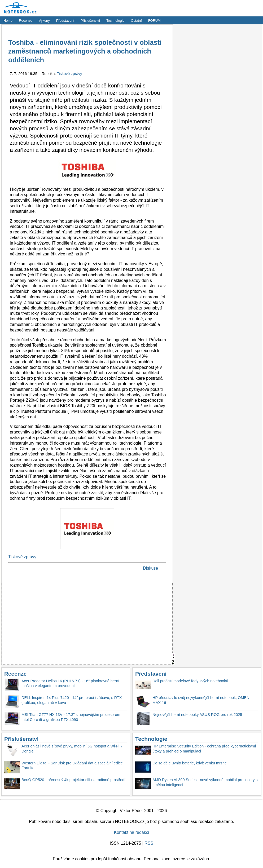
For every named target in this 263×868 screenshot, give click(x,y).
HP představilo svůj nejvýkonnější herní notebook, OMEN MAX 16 (201, 700)
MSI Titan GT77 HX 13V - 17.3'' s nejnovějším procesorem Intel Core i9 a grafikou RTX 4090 (71, 717)
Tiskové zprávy (69, 74)
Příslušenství (90, 21)
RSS (149, 843)
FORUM (154, 21)
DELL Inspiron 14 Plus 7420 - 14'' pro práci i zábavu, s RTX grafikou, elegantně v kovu (72, 700)
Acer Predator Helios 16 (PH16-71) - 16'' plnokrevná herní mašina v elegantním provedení (70, 683)
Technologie (115, 21)
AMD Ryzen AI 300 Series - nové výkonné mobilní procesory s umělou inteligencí (205, 782)
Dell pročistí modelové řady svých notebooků (190, 681)
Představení (65, 21)
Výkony (44, 21)
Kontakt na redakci (132, 832)
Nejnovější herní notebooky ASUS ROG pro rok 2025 (197, 715)
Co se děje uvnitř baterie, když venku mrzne (190, 763)
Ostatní (136, 21)
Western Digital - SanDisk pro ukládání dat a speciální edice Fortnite (72, 766)
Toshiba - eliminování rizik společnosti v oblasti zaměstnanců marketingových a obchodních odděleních (85, 51)
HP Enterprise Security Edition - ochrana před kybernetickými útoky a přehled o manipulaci (204, 749)
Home (8, 21)
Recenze (26, 21)
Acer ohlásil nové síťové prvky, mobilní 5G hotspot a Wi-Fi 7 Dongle (72, 749)
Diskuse (150, 568)
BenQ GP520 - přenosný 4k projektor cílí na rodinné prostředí (73, 780)
